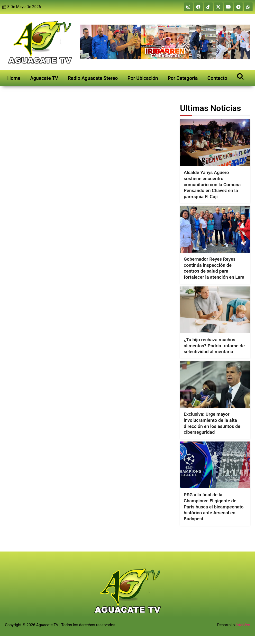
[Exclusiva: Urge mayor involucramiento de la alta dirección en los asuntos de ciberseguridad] (215, 384)
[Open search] (240, 76)
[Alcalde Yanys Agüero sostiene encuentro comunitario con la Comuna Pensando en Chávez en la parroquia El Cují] (215, 143)
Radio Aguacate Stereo (93, 78)
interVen (243, 625)
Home (14, 78)
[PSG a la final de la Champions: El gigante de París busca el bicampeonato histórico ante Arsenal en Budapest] (215, 465)
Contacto (217, 78)
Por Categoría (183, 78)
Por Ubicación (143, 78)
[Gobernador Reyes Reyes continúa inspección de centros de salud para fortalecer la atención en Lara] (215, 229)
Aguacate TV (44, 78)
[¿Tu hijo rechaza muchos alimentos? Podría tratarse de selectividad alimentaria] (215, 310)
